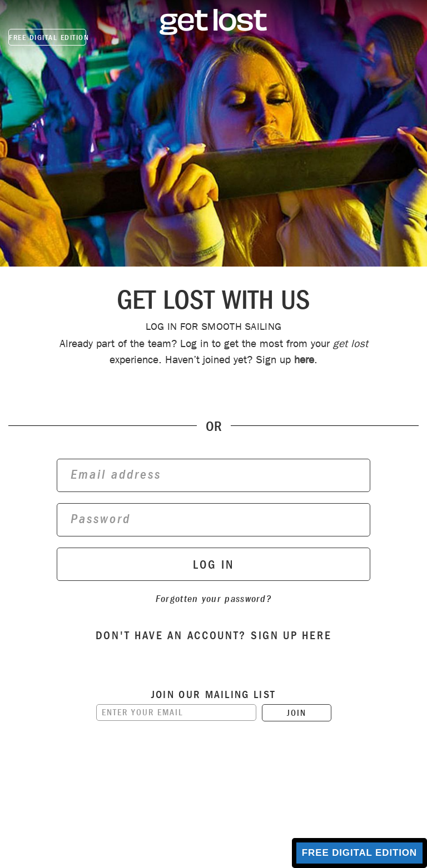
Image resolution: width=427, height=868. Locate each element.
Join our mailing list (213, 695)
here (304, 360)
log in (213, 565)
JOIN (297, 713)
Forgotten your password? (213, 599)
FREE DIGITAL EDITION (48, 37)
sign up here (291, 635)
